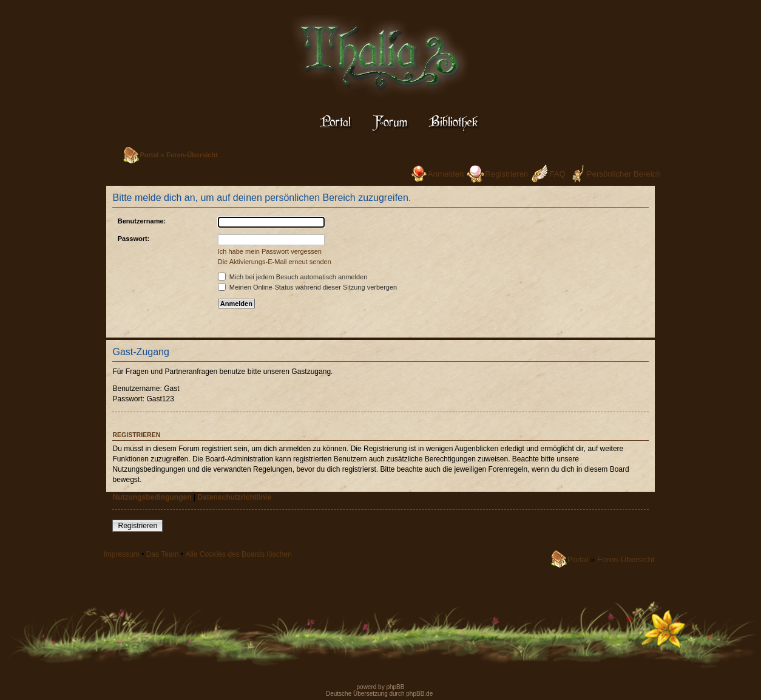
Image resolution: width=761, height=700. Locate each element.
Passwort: (134, 239)
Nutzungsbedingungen (152, 497)
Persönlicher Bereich (624, 174)
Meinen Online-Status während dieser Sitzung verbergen (307, 287)
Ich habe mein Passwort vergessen (270, 251)
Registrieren (506, 174)
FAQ (557, 174)
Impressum (121, 554)
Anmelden (446, 174)
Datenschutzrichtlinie (235, 497)
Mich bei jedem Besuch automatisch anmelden (293, 277)
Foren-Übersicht (192, 155)
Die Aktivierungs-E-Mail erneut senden (275, 262)
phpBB (395, 687)
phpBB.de (419, 694)
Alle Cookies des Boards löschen (238, 554)
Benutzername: (142, 221)
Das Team (163, 554)
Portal (149, 155)
